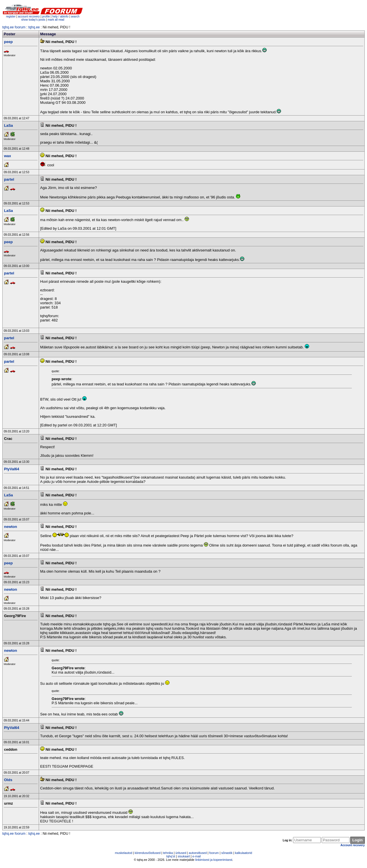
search (75, 16)
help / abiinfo (60, 16)
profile (46, 16)
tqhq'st (171, 856)
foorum (214, 853)
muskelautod (124, 853)
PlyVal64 (12, 469)
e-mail (197, 856)
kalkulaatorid (243, 853)
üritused (181, 853)
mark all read (56, 20)
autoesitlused (198, 853)
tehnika (168, 853)
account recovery (29, 16)
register (11, 16)
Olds (8, 780)
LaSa (8, 125)
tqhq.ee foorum (14, 27)
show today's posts (33, 20)
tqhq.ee (34, 27)
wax (8, 156)
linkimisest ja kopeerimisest (214, 860)
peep (8, 42)
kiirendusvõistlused (148, 853)
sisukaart (184, 856)
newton (11, 527)
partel (9, 179)
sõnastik (227, 853)
